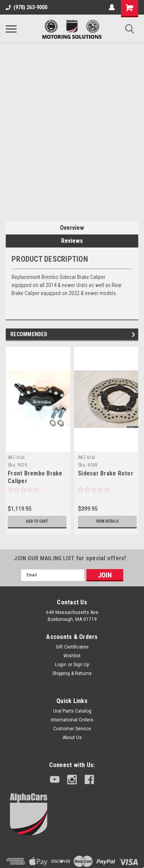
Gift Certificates (72, 647)
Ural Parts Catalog (72, 711)
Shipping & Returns (72, 673)
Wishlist (72, 656)
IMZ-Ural (16, 457)
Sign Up (81, 665)
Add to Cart (37, 521)
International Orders (72, 720)
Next (135, 334)
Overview (72, 228)
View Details (107, 521)
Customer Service (72, 729)
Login (61, 665)
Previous (124, 334)
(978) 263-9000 (26, 7)
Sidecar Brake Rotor (106, 473)
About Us (72, 738)
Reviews (72, 241)
